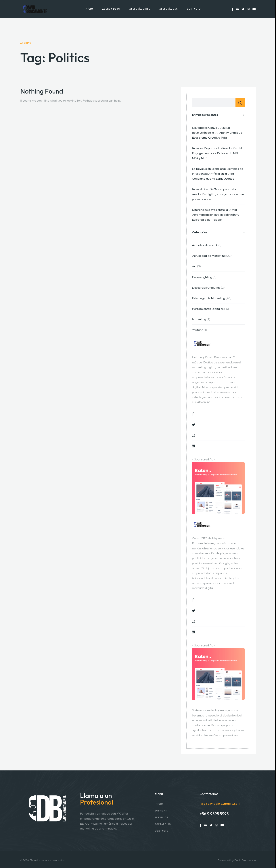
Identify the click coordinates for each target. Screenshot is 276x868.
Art (194, 266)
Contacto (194, 9)
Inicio (89, 9)
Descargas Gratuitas (206, 287)
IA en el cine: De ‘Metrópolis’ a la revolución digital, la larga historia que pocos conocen (218, 194)
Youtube (198, 330)
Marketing (199, 319)
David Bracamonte (245, 860)
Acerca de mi (111, 9)
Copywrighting (202, 277)
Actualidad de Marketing (209, 256)
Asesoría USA (169, 9)
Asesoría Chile (140, 9)
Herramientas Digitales (208, 309)
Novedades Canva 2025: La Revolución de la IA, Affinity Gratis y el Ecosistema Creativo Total (218, 132)
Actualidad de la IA (205, 245)
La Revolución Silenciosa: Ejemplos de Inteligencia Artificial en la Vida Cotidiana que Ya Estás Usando (217, 174)
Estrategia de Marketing (209, 298)
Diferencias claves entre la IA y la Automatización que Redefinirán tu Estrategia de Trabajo (216, 215)
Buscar (240, 103)
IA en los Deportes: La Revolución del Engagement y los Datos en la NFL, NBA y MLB (217, 153)
